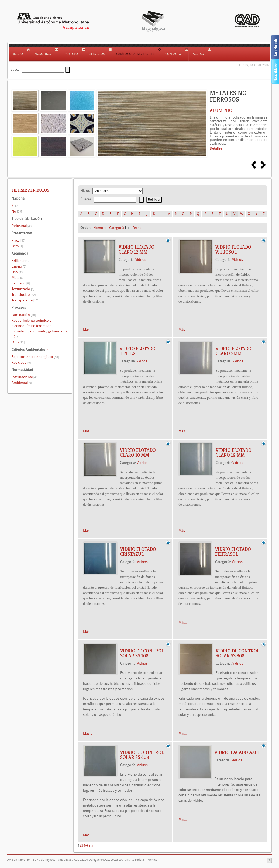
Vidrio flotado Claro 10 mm (138, 453)
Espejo (19, 266)
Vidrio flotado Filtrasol (233, 552)
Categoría (117, 228)
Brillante (21, 261)
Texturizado (23, 289)
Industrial (22, 226)
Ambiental (22, 383)
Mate (18, 278)
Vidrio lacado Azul (237, 752)
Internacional (25, 377)
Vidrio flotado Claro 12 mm (137, 249)
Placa (18, 240)
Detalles (216, 148)
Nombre (100, 228)
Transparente (25, 300)
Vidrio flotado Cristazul (138, 552)
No (17, 211)
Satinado (21, 283)
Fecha (137, 228)
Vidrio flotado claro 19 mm (234, 453)
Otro (17, 246)
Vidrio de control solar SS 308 (237, 653)
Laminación (24, 315)
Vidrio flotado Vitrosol (233, 249)
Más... (87, 330)
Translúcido (24, 295)
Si (15, 206)
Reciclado (21, 362)
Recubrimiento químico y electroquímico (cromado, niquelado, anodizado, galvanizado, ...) (40, 329)
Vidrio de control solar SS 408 (142, 755)
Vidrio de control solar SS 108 (142, 653)
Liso (18, 272)
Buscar (16, 69)
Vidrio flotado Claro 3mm (234, 351)
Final (90, 846)
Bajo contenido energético (35, 357)
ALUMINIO (221, 110)
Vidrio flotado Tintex (138, 351)
